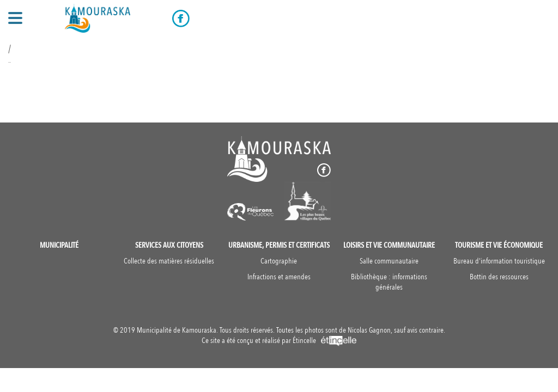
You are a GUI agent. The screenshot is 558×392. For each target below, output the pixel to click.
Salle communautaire (389, 261)
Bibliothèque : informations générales (389, 282)
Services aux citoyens (169, 245)
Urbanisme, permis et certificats (279, 245)
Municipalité (59, 245)
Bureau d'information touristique (499, 261)
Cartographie (279, 261)
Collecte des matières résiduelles (169, 261)
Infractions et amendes (279, 277)
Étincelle (325, 341)
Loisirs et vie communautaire (389, 245)
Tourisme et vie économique (499, 245)
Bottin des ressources (499, 277)
